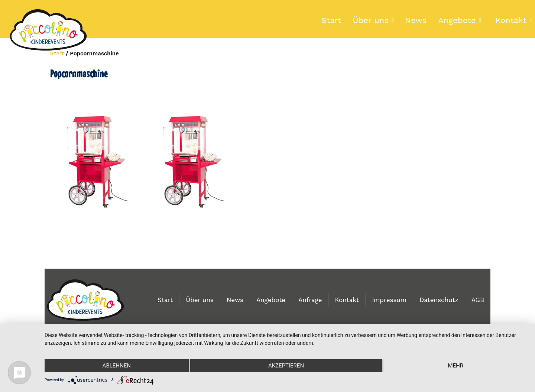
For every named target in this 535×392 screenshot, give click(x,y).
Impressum (389, 300)
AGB (478, 300)
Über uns (371, 20)
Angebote (457, 20)
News (416, 20)
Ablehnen (117, 366)
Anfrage (310, 300)
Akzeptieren (286, 366)
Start (331, 20)
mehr (455, 366)
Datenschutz (439, 300)
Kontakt (347, 300)
